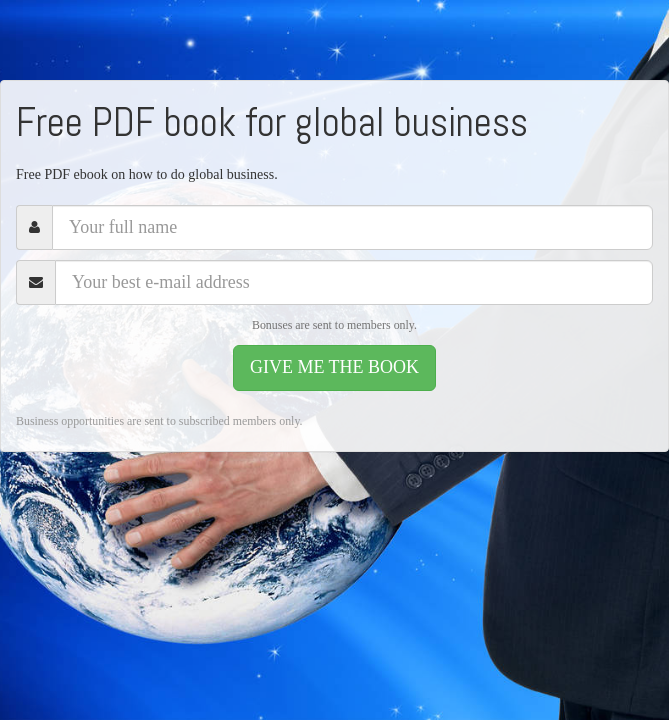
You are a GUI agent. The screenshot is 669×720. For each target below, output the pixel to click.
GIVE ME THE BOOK (334, 367)
